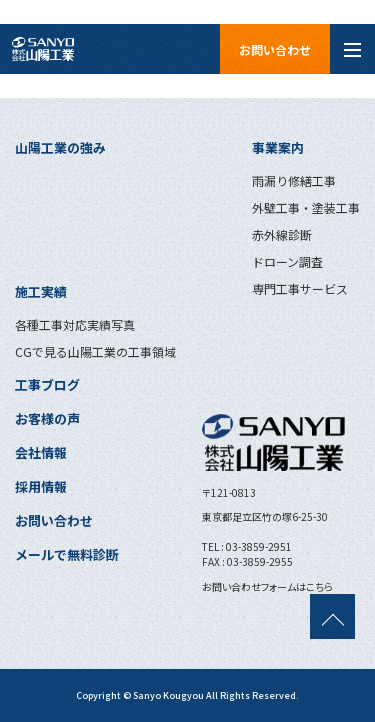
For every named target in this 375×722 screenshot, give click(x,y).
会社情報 (41, 452)
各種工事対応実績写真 (75, 324)
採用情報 (41, 486)
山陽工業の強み (60, 147)
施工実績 (41, 291)
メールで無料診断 (67, 554)
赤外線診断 (282, 234)
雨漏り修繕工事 (294, 180)
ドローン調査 (287, 261)
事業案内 (278, 147)
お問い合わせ (275, 49)
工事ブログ (47, 384)
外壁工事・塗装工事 (306, 207)
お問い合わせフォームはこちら (267, 586)
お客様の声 (47, 418)
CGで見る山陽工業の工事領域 (95, 351)
